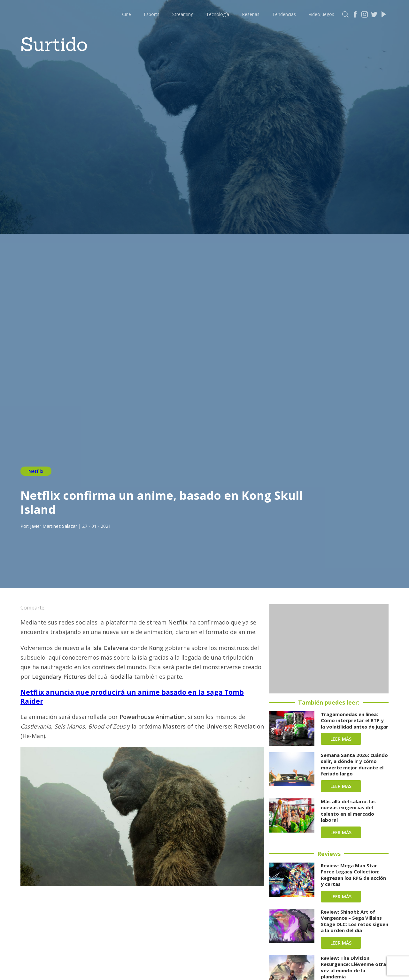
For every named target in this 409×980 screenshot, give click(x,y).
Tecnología (218, 14)
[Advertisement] (329, 649)
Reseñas (251, 14)
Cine (127, 14)
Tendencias (284, 14)
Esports (152, 14)
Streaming (183, 14)
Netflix (36, 471)
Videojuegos (321, 14)
